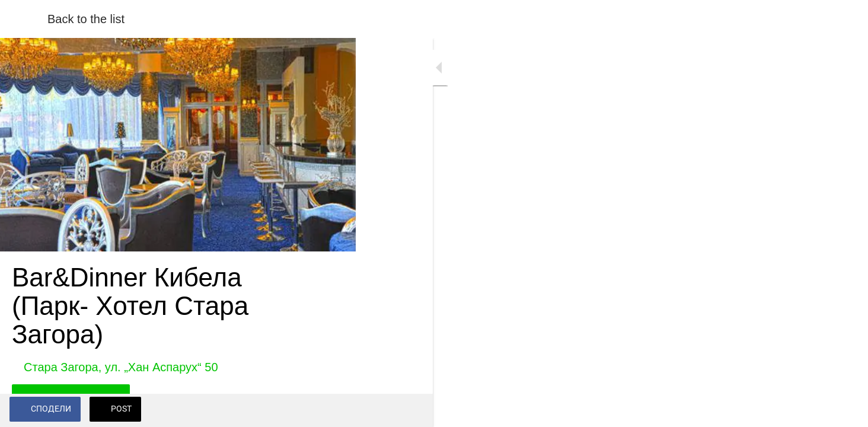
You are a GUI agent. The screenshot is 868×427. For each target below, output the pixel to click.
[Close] (24, 19)
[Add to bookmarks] (332, 410)
